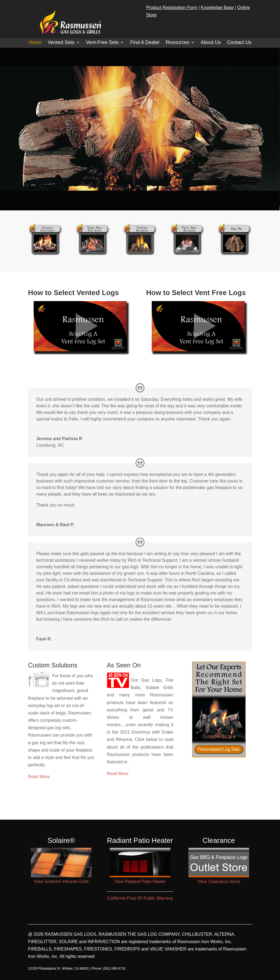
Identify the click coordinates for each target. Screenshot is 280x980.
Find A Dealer (145, 43)
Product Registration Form (172, 8)
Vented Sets (61, 43)
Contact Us (239, 43)
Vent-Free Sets (102, 43)
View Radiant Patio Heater (140, 882)
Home (35, 43)
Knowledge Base (217, 8)
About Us (211, 43)
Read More (39, 777)
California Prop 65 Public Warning (140, 898)
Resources (177, 43)
